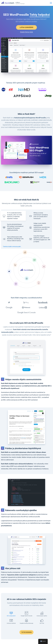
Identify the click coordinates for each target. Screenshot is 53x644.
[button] (26, 150)
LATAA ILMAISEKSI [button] (26, 27)
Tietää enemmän (26, 632)
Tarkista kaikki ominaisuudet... (12, 247)
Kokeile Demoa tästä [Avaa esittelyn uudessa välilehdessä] (26, 32)
